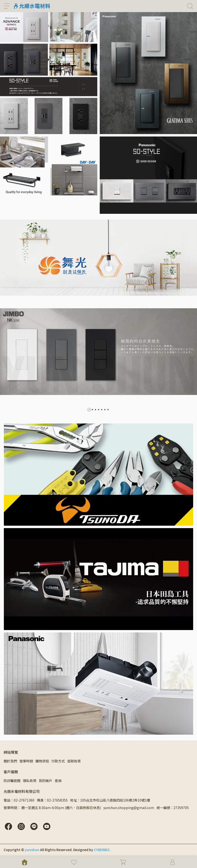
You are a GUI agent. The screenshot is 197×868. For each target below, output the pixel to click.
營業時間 (26, 761)
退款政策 (74, 761)
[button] (89, 410)
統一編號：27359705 (173, 808)
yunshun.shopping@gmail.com (129, 808)
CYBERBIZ (102, 850)
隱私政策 (30, 781)
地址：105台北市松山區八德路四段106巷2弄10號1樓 (110, 800)
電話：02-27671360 (19, 800)
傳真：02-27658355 (52, 800)
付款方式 (58, 761)
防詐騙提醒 (12, 781)
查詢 (58, 781)
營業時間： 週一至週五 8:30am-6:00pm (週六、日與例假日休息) (52, 808)
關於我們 (10, 761)
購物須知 (42, 761)
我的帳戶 (46, 781)
